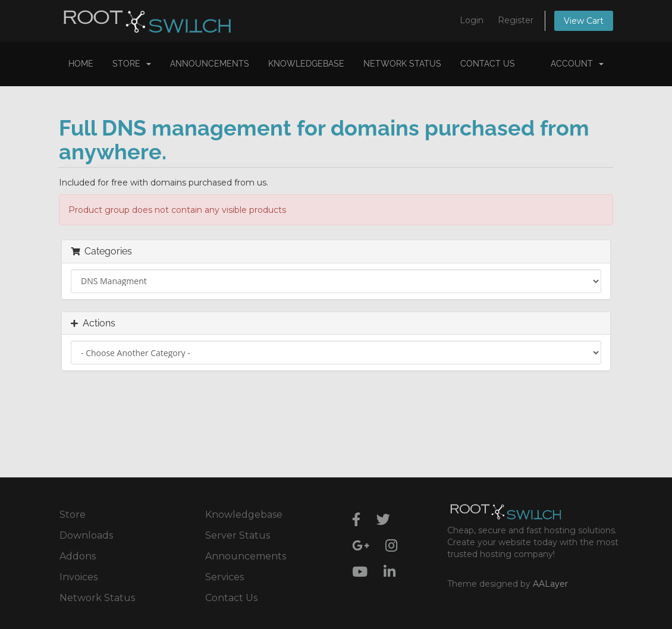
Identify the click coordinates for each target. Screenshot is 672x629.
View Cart (584, 21)
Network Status (402, 64)
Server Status (238, 535)
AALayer (550, 584)
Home (81, 64)
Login (472, 20)
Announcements (210, 64)
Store (132, 64)
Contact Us (488, 64)
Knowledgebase (306, 64)
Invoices (78, 577)
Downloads (86, 535)
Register (516, 20)
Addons (78, 556)
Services (224, 577)
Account (577, 64)
